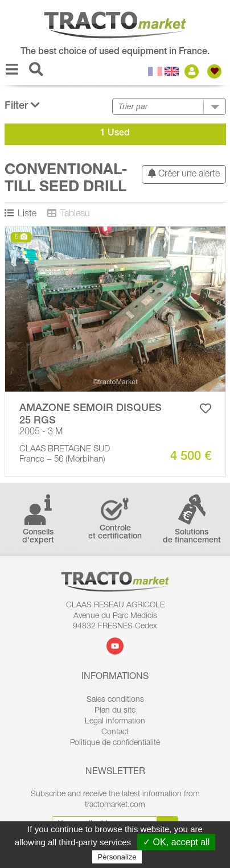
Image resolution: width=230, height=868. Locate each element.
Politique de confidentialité (115, 743)
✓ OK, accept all (176, 842)
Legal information (115, 722)
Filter (22, 106)
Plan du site (115, 711)
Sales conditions (115, 700)
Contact (115, 733)
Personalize (117, 857)
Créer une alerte (184, 174)
